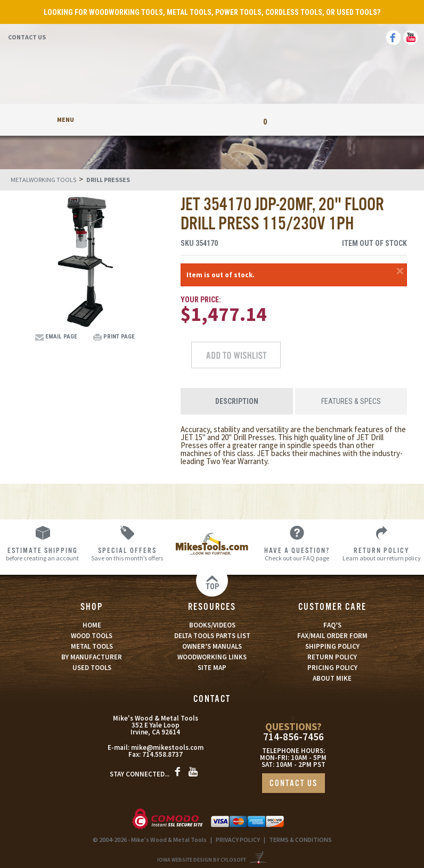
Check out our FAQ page (297, 554)
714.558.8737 (162, 754)
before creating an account (42, 554)
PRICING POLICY (332, 668)
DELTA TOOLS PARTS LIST (212, 636)
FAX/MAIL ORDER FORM (332, 636)
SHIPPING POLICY (332, 646)
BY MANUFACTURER (92, 657)
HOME (92, 625)
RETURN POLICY (332, 657)
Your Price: (201, 300)
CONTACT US (293, 784)
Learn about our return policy (382, 554)
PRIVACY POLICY (238, 840)
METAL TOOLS (92, 646)
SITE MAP (212, 668)
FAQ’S (332, 625)
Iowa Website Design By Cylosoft (202, 860)
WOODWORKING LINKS (212, 657)
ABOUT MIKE (332, 678)
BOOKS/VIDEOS (212, 625)
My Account (159, 119)
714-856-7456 (293, 737)
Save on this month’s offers (127, 554)
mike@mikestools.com (167, 747)
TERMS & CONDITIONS (300, 840)
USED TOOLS (92, 668)
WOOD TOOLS (92, 636)
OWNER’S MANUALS (212, 646)
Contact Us (27, 37)
